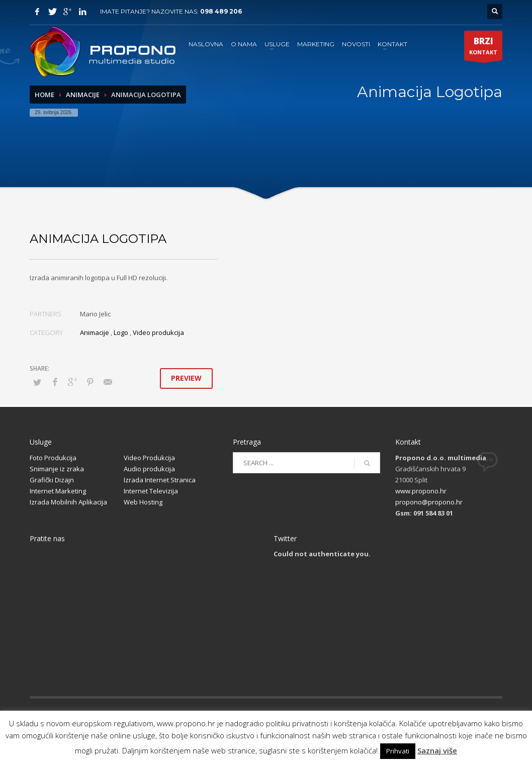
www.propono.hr (421, 491)
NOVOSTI (356, 44)
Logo (121, 332)
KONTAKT (392, 44)
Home (45, 95)
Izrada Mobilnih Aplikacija (68, 502)
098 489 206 (221, 11)
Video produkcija (158, 332)
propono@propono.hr (429, 502)
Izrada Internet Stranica (160, 480)
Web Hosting (143, 502)
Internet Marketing (58, 491)
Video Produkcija (149, 458)
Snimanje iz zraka (57, 469)
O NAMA (244, 44)
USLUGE (277, 44)
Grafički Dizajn (52, 480)
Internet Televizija (151, 491)
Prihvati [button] (398, 751)
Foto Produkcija (53, 458)
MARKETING (316, 44)
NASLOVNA (206, 44)
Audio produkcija (149, 469)
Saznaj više (437, 750)
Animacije (83, 95)
